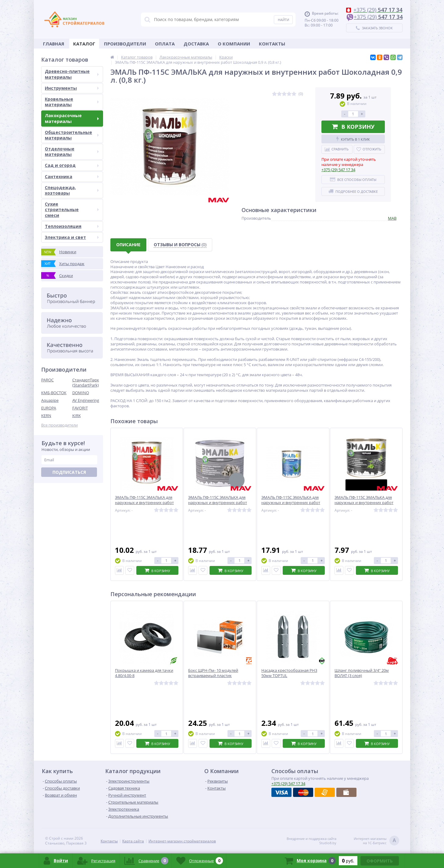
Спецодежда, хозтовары (72, 190)
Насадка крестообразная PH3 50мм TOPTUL (289, 673)
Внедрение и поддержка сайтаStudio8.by (312, 841)
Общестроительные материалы (72, 135)
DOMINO (81, 393)
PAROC (47, 380)
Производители (125, 44)
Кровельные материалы (72, 102)
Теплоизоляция (72, 226)
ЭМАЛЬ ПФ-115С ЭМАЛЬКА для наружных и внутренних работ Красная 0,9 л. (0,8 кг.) (144, 503)
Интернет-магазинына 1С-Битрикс (376, 841)
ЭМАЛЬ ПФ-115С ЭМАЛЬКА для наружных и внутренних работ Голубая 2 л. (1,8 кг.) (291, 503)
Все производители (59, 425)
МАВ (392, 218)
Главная (54, 44)
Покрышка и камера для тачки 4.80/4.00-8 (144, 673)
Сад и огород (72, 165)
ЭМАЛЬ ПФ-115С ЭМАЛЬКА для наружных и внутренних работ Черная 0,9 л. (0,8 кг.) (364, 503)
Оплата (165, 44)
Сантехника (72, 176)
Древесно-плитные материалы (72, 74)
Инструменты (72, 88)
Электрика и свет (72, 237)
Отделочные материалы (72, 151)
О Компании (234, 44)
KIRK (77, 416)
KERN (46, 416)
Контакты (272, 44)
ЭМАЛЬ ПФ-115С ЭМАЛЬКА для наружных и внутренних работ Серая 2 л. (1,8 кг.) (218, 503)
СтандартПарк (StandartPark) (86, 382)
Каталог (84, 44)
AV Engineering (86, 400)
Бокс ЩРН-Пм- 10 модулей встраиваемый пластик (213, 673)
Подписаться (69, 472)
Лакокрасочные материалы (72, 118)
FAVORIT (80, 408)
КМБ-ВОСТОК (54, 393)
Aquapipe (50, 400)
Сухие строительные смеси (72, 209)
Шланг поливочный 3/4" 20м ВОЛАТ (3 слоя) (362, 673)
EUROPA (49, 408)
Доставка (196, 44)
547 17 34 (338, 170)
